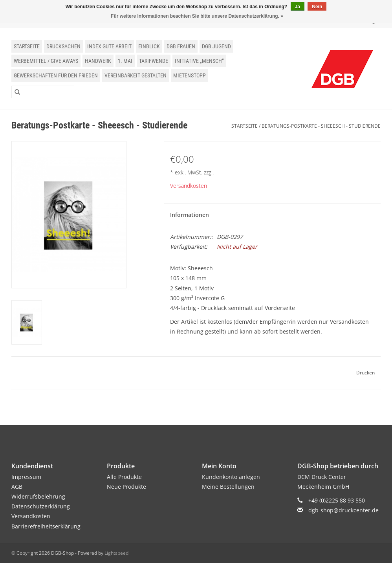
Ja (298, 7)
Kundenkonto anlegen (231, 477)
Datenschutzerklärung (41, 506)
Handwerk (98, 61)
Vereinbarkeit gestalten (136, 75)
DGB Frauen (181, 46)
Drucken (365, 373)
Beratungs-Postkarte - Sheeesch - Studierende (321, 126)
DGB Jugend (216, 46)
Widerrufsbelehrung (38, 496)
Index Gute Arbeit (109, 46)
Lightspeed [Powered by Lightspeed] (116, 553)
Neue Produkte (126, 487)
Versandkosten (189, 186)
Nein (317, 7)
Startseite (27, 46)
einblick (149, 46)
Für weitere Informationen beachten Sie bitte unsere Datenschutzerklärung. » (197, 16)
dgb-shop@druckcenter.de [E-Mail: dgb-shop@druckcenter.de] (343, 510)
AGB (17, 487)
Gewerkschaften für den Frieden (56, 75)
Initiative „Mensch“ (199, 61)
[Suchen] (43, 92)
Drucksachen (63, 46)
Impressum (26, 477)
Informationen (190, 215)
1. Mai (125, 61)
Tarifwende (154, 61)
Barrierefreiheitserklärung (46, 526)
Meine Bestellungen (228, 487)
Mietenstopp (190, 75)
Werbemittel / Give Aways (46, 61)
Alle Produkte (124, 477)
